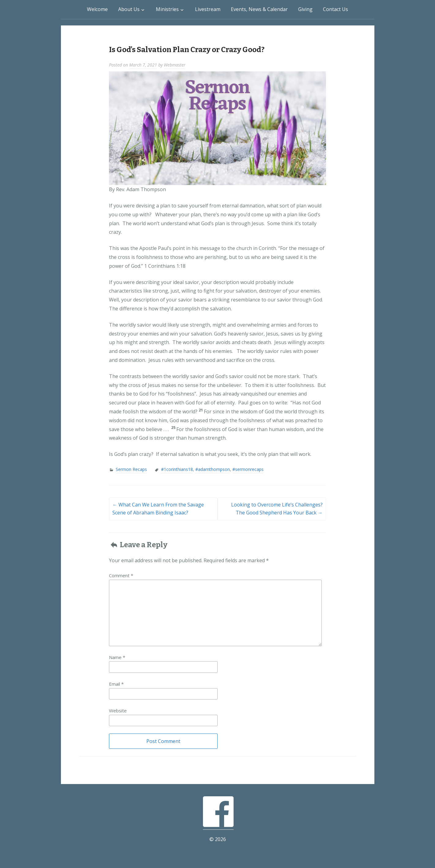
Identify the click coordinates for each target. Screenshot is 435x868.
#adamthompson (213, 469)
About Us (129, 9)
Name (117, 657)
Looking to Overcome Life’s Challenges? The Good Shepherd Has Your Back (277, 509)
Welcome (97, 9)
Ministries (167, 9)
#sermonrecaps (248, 469)
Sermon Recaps (131, 469)
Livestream (208, 9)
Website (118, 711)
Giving (305, 9)
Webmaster (175, 65)
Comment (121, 575)
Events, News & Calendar (259, 9)
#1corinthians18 (177, 469)
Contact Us (336, 9)
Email (116, 684)
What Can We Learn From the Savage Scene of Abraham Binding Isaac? (158, 509)
